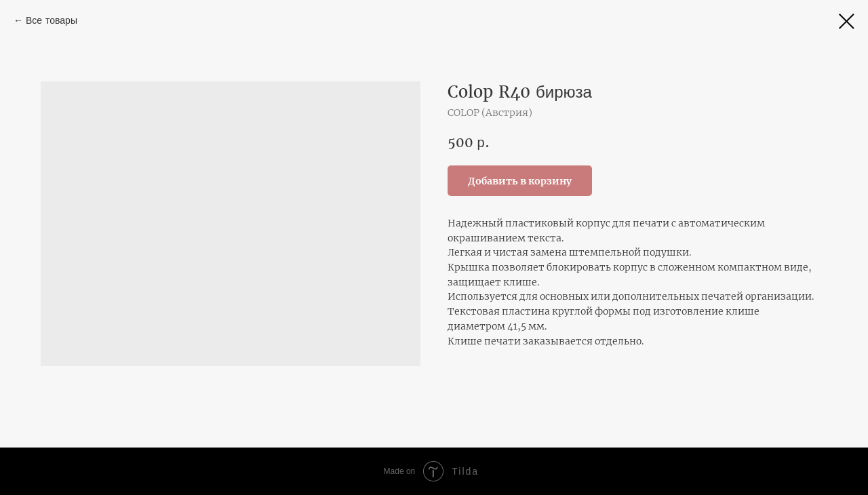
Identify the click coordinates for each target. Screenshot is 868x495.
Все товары (52, 20)
